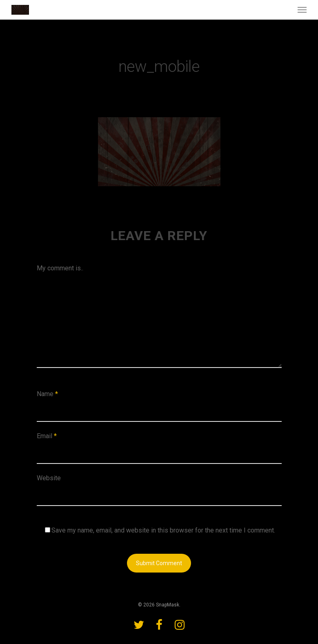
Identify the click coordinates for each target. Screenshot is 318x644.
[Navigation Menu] (302, 10)
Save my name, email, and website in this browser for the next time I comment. (163, 530)
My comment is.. (60, 268)
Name (47, 394)
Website (49, 478)
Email (47, 436)
